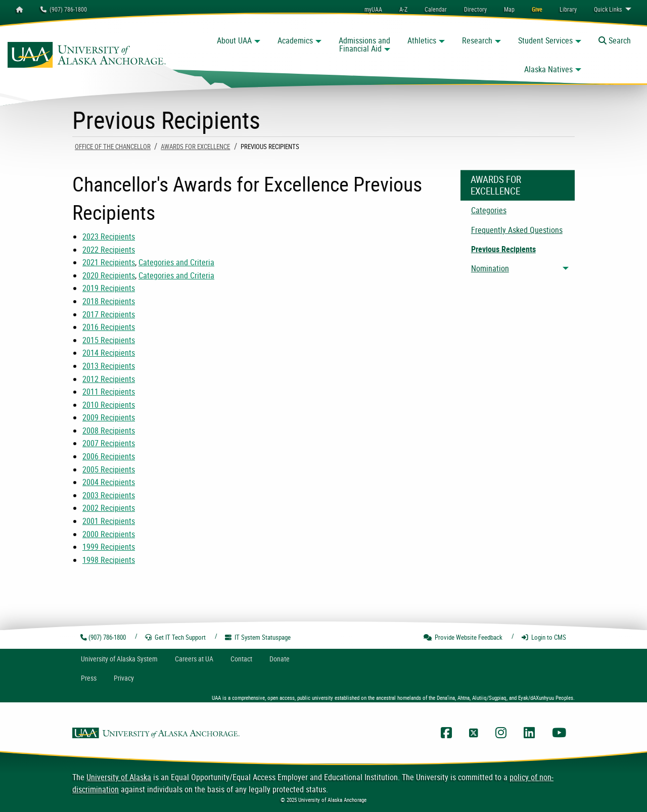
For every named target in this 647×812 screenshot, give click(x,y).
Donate (280, 659)
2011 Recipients (109, 392)
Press (89, 678)
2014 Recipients (109, 353)
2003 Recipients (109, 495)
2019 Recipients (109, 288)
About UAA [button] (234, 40)
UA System (119, 659)
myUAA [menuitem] (373, 9)
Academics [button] (295, 40)
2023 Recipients (109, 236)
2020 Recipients (109, 275)
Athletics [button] (422, 40)
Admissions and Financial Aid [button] (364, 44)
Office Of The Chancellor (113, 147)
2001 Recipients (109, 521)
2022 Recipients (109, 250)
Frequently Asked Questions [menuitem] (517, 230)
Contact (241, 659)
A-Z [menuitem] (403, 9)
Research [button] (477, 40)
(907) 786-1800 (64, 9)
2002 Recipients (109, 508)
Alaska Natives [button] (548, 69)
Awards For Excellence (195, 147)
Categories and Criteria (176, 262)
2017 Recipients (109, 314)
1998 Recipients (109, 560)
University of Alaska (119, 777)
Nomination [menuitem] (490, 268)
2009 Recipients (109, 417)
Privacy (124, 678)
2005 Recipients (109, 469)
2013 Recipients (109, 366)
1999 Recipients (109, 547)
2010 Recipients (109, 405)
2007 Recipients (109, 443)
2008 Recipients (109, 431)
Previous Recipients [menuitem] (503, 249)
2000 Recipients (109, 534)
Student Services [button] (545, 40)
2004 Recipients (109, 482)
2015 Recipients (109, 340)
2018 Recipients (109, 301)
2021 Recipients (109, 262)
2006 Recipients (109, 456)
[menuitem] (436, 9)
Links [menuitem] (608, 9)
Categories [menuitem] (489, 210)
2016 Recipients (109, 327)
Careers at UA (194, 659)
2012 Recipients (109, 379)
